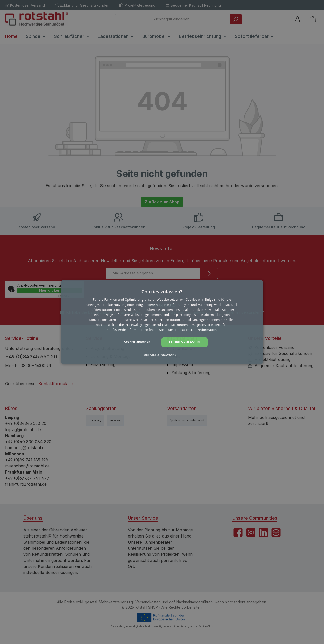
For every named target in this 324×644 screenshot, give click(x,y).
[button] (162, 355)
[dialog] (162, 322)
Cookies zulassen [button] (185, 342)
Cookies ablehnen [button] (137, 342)
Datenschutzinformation (199, 330)
